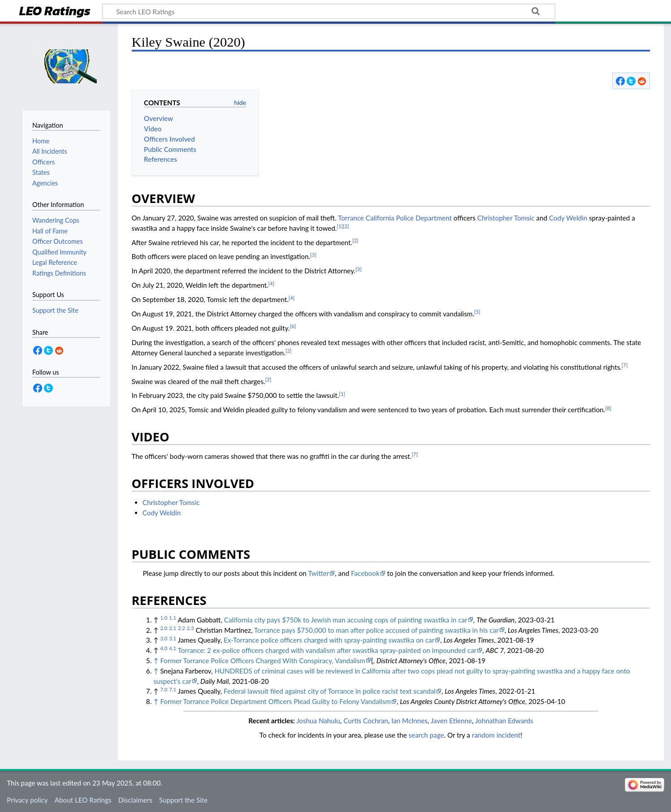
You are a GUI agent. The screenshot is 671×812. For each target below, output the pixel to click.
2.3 (190, 628)
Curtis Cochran (366, 721)
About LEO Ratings (83, 800)
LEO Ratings (55, 12)
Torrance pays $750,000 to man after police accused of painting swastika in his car (377, 630)
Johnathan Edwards (504, 721)
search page (426, 735)
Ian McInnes (409, 721)
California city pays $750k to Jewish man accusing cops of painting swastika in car (346, 620)
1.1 (173, 618)
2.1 (173, 628)
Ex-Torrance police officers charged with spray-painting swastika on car (329, 640)
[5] (477, 312)
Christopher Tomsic (506, 218)
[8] (608, 408)
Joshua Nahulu (318, 721)
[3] (313, 255)
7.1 (173, 689)
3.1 (173, 638)
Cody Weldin (568, 218)
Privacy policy (27, 800)
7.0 (164, 689)
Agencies (45, 183)
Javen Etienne (451, 721)
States (41, 172)
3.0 (164, 638)
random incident (496, 735)
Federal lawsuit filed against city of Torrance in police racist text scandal (330, 691)
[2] (346, 226)
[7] (625, 365)
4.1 (173, 648)
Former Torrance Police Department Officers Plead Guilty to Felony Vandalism (275, 701)
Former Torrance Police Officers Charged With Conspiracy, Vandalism (262, 661)
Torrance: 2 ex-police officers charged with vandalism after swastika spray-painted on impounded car (327, 650)
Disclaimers (135, 800)
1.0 (164, 618)
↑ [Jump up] (156, 661)
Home (41, 141)
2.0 (164, 628)
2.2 (182, 628)
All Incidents (50, 151)
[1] (340, 226)
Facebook (365, 573)
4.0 (164, 648)
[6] (293, 326)
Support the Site (183, 800)
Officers (43, 162)
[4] (271, 283)
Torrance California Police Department (395, 218)
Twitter (318, 573)
